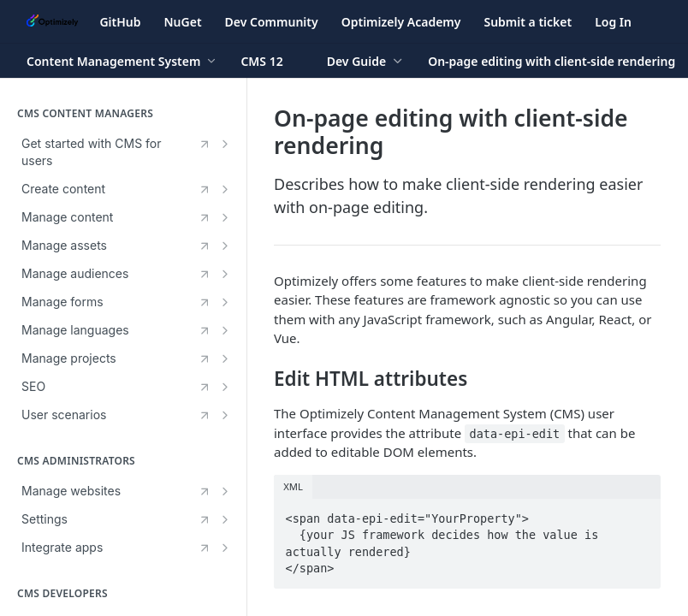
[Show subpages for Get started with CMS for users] (225, 144)
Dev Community (272, 22)
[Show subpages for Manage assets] (225, 246)
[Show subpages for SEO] (225, 387)
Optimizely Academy (401, 22)
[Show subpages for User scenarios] (225, 415)
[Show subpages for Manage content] (225, 217)
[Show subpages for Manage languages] (225, 330)
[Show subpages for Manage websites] (225, 491)
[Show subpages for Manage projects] (225, 358)
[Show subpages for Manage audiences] (225, 274)
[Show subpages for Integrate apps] (225, 548)
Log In (613, 22)
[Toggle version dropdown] (272, 61)
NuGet (183, 22)
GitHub (120, 22)
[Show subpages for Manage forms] (225, 302)
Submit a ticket (528, 22)
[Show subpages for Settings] (225, 519)
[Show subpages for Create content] (225, 189)
